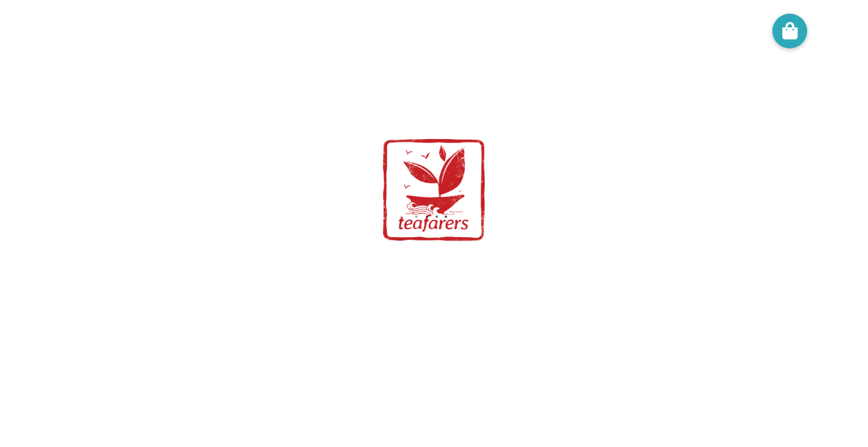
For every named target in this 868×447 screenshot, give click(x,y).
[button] (790, 31)
